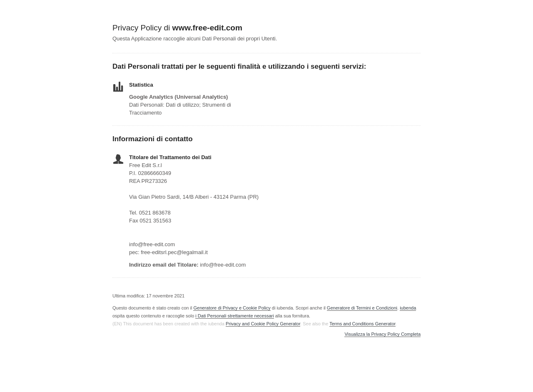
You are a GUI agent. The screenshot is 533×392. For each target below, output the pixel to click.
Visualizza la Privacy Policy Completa (382, 334)
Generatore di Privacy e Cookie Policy (232, 308)
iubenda (408, 308)
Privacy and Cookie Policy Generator (263, 324)
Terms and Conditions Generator (362, 324)
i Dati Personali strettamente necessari (234, 316)
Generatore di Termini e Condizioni (362, 308)
